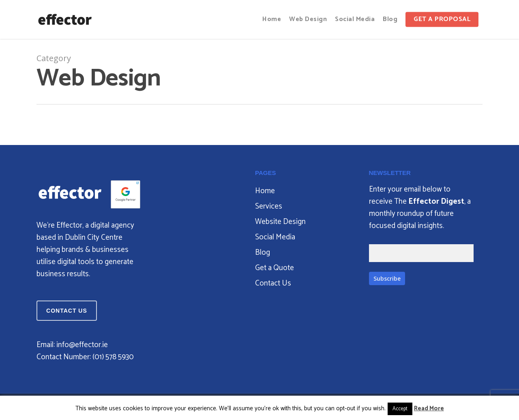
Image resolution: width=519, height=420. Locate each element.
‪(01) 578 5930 (113, 357)
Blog (263, 253)
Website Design (280, 222)
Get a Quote (275, 268)
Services (269, 207)
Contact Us (273, 284)
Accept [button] (400, 409)
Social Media (275, 237)
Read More (429, 408)
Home (265, 191)
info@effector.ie (82, 345)
